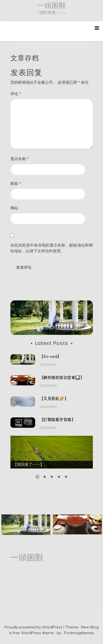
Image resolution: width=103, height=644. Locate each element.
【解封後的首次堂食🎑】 (62, 377)
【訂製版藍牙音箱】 (58, 420)
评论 (16, 94)
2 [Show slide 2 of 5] (44, 477)
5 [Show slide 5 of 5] (66, 477)
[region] (52, 461)
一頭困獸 (52, 5)
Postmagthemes (79, 633)
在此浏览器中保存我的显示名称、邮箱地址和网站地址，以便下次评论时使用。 (52, 248)
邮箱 (16, 183)
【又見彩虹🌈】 (54, 399)
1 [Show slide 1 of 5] (37, 477)
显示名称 (20, 159)
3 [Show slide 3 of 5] (52, 477)
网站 (14, 208)
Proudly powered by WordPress (34, 627)
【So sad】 (50, 356)
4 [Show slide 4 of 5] (59, 477)
